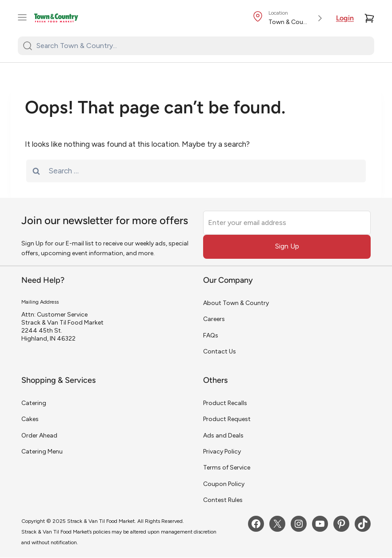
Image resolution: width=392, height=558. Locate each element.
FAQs (211, 335)
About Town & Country (236, 303)
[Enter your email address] (287, 223)
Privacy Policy (222, 452)
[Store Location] (289, 18)
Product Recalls (225, 403)
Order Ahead (39, 436)
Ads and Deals (223, 436)
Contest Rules (223, 500)
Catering (34, 403)
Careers (214, 319)
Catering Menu (42, 452)
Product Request (227, 419)
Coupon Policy (224, 484)
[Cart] (369, 18)
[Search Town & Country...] (201, 46)
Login (345, 19)
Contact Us (220, 351)
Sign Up (287, 246)
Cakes (30, 419)
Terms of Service (227, 468)
